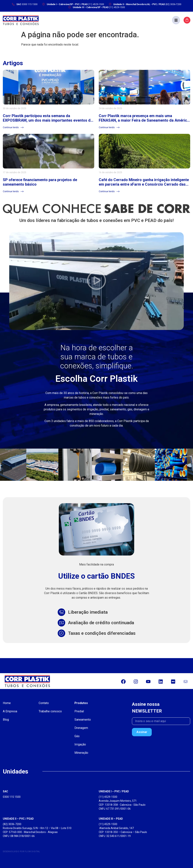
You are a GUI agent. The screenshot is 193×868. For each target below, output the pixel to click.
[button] (176, 20)
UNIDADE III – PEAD (111, 819)
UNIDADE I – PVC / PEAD (114, 791)
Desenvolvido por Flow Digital (21, 852)
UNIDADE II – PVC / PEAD (18, 819)
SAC (5, 791)
